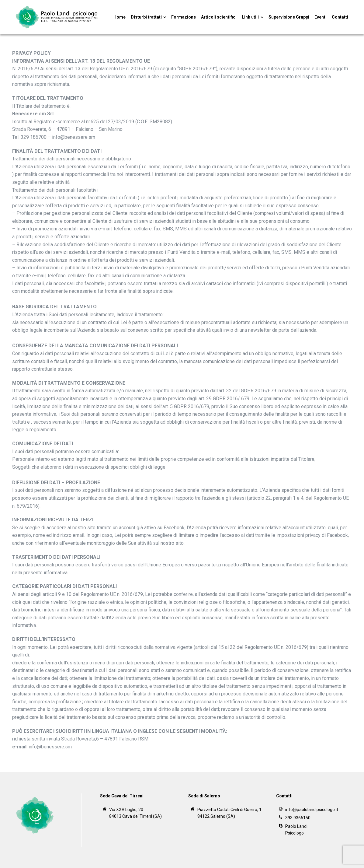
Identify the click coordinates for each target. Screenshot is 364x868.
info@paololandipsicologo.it (312, 810)
